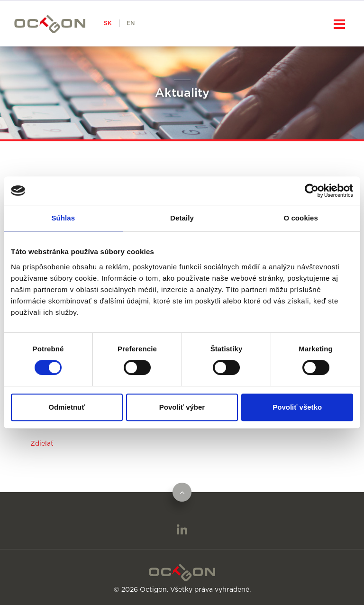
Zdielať (42, 444)
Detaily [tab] (182, 218)
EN (131, 23)
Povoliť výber (182, 407)
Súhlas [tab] (63, 218)
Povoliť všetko (297, 407)
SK (108, 23)
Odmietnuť (67, 407)
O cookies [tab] (301, 218)
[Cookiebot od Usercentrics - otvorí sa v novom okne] (312, 191)
